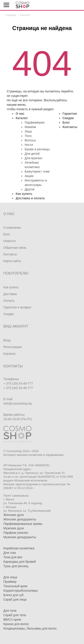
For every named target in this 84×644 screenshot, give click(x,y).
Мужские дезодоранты (20, 537)
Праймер (10, 582)
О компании (12, 228)
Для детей (32, 154)
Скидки (68, 118)
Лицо (28, 131)
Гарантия (70, 114)
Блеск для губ (13, 595)
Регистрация (13, 347)
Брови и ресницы (37, 149)
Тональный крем (15, 586)
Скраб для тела (15, 615)
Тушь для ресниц (16, 566)
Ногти (29, 145)
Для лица (10, 577)
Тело (28, 136)
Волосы (30, 140)
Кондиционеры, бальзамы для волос (30, 628)
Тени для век (13, 557)
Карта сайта (12, 261)
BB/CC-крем (12, 620)
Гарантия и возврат (17, 307)
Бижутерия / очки (37, 171)
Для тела (10, 611)
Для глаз (10, 553)
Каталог (22, 118)
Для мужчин (33, 158)
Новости (9, 241)
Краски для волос (16, 624)
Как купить (24, 194)
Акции (29, 176)
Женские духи (14, 515)
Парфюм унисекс (16, 533)
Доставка (10, 294)
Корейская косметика (19, 548)
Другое (30, 189)
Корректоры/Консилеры (21, 591)
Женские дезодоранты (20, 519)
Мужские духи (14, 528)
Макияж (30, 127)
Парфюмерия (34, 122)
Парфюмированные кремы (23, 524)
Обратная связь (15, 248)
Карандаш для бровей (20, 562)
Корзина (9, 354)
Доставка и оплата (30, 198)
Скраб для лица (15, 599)
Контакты (70, 127)
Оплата (9, 301)
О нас (20, 114)
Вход (7, 340)
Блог (66, 122)
